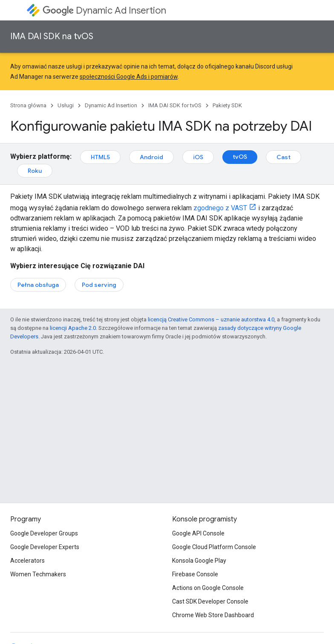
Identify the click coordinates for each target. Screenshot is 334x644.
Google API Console (198, 533)
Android (151, 157)
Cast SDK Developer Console (210, 601)
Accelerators (27, 561)
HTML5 (100, 157)
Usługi (66, 105)
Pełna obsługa (38, 285)
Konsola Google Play (199, 561)
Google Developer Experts (45, 547)
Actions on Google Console (208, 588)
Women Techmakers (38, 574)
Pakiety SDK (227, 105)
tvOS (240, 157)
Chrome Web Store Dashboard (213, 615)
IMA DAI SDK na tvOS (52, 36)
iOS (198, 157)
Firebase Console (195, 574)
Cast (284, 157)
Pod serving (99, 285)
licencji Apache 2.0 (73, 328)
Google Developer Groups (44, 533)
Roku (35, 171)
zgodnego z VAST (220, 208)
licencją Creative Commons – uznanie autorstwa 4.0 (211, 319)
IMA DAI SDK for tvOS (175, 105)
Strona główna (28, 105)
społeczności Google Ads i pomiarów (129, 77)
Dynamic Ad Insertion (104, 10)
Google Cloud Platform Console (214, 547)
